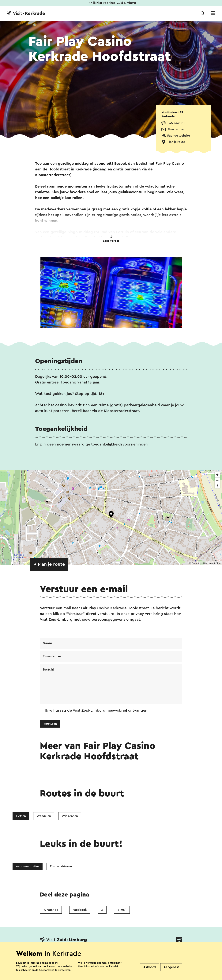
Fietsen (21, 816)
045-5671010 (176, 123)
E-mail (122, 910)
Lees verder (111, 239)
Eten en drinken (61, 866)
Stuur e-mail (176, 129)
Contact (47, 952)
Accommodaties (28, 866)
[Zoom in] (217, 475)
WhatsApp (51, 910)
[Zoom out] (217, 480)
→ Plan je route (49, 564)
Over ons (109, 952)
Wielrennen (70, 816)
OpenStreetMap (200, 563)
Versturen (50, 724)
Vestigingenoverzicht (78, 952)
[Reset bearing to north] (217, 486)
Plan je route (176, 142)
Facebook (80, 910)
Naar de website (178, 136)
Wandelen (44, 816)
